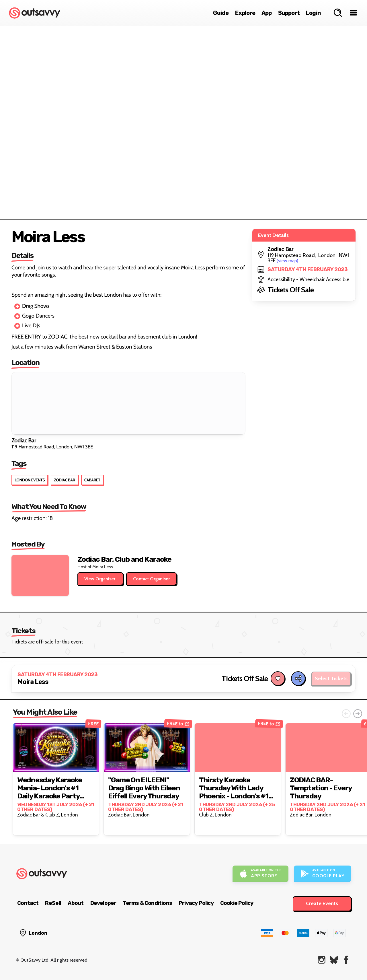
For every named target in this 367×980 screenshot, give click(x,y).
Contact (28, 903)
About (76, 903)
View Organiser (100, 579)
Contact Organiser (151, 579)
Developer (103, 903)
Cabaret (92, 480)
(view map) (287, 261)
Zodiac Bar (65, 480)
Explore (245, 13)
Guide (221, 13)
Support (289, 13)
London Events (30, 480)
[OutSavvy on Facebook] (346, 960)
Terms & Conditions (147, 903)
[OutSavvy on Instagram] (322, 960)
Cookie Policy (237, 903)
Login (313, 13)
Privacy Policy (196, 903)
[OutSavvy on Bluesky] (334, 960)
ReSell (53, 903)
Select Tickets (331, 678)
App (267, 13)
